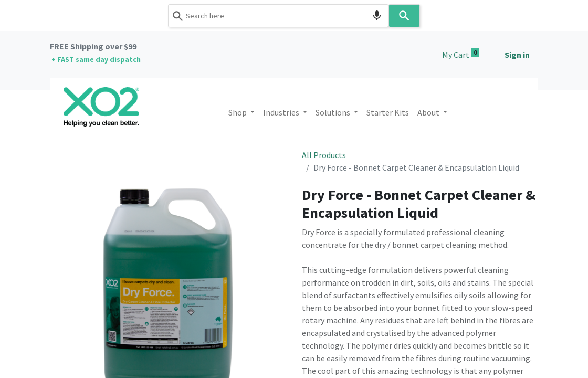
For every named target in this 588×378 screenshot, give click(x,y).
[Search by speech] (377, 16)
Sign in (517, 55)
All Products (324, 155)
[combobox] (278, 16)
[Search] (404, 16)
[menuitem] (388, 112)
